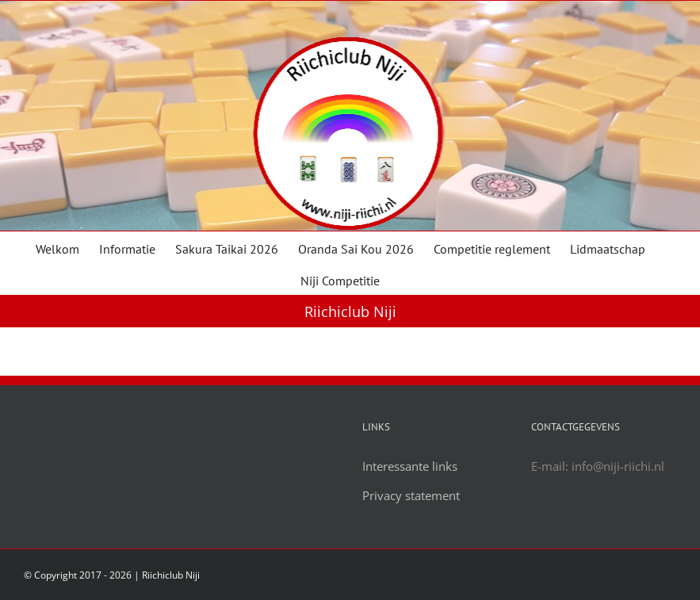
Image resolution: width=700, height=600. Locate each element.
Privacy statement (411, 495)
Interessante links (410, 466)
